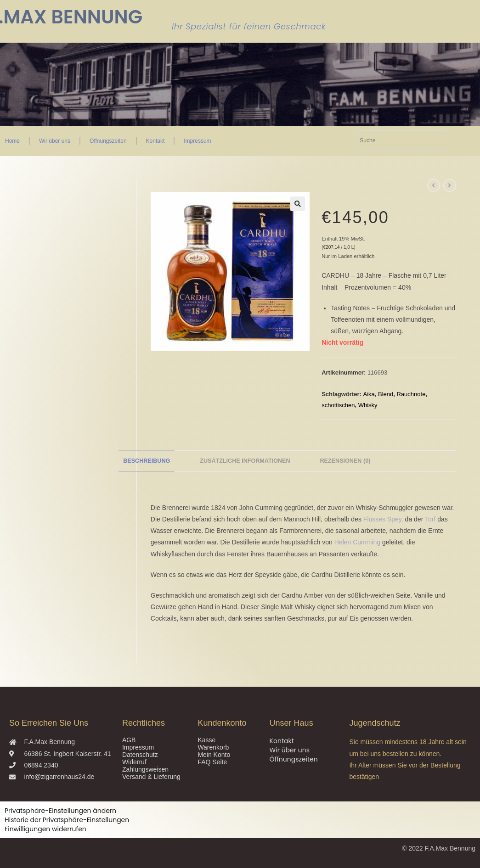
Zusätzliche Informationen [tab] (245, 461)
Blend (386, 394)
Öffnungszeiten (108, 141)
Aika (369, 394)
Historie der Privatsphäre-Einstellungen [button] (67, 820)
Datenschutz (140, 755)
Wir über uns (55, 141)
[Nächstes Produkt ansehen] (450, 185)
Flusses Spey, (383, 519)
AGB (129, 740)
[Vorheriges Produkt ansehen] (434, 185)
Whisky (368, 405)
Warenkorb (213, 747)
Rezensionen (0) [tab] (345, 461)
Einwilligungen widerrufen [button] (45, 829)
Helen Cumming (357, 542)
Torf (430, 519)
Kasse (206, 740)
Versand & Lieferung (151, 777)
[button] (298, 204)
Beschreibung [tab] (147, 461)
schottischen (338, 405)
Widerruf (134, 762)
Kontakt (155, 141)
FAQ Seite (212, 762)
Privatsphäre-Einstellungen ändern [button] (60, 811)
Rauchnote (411, 394)
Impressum (197, 141)
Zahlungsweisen (145, 769)
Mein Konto (214, 755)
